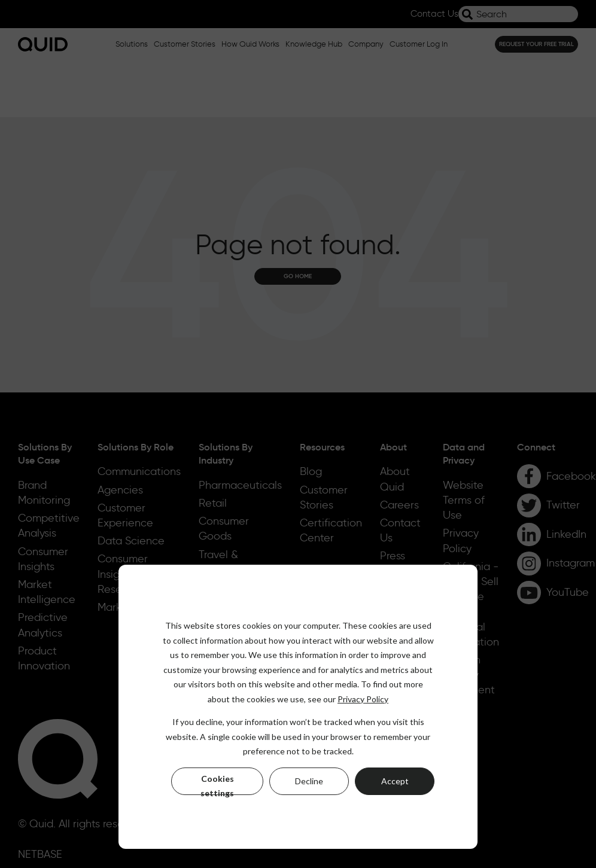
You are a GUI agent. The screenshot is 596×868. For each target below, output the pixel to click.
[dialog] (298, 707)
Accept (395, 781)
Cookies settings (217, 784)
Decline (309, 781)
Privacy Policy (363, 699)
